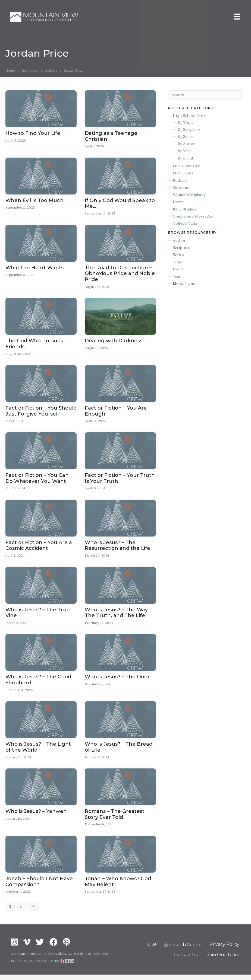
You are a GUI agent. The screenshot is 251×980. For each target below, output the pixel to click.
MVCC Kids (183, 173)
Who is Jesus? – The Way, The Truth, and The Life (117, 615)
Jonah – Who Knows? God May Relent (118, 886)
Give (152, 950)
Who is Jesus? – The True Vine (38, 615)
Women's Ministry (189, 195)
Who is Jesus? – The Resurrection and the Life (117, 548)
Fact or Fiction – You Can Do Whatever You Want (37, 480)
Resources (30, 70)
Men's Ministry (186, 166)
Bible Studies (184, 209)
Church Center (183, 950)
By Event (186, 158)
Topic (178, 262)
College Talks (185, 223)
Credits (41, 966)
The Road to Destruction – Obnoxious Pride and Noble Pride (120, 274)
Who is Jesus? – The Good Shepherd (38, 683)
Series (178, 255)
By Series (186, 136)
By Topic (186, 122)
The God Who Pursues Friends (34, 345)
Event (178, 269)
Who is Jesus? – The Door (117, 680)
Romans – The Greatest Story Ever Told (115, 818)
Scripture (181, 248)
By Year (184, 151)
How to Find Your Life (33, 133)
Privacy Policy (224, 950)
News (178, 202)
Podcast (180, 180)
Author (179, 240)
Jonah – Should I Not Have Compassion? (39, 886)
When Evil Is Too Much (34, 201)
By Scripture (189, 129)
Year (177, 276)
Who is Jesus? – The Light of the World (38, 751)
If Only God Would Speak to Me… (120, 204)
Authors (51, 70)
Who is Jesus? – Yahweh (36, 815)
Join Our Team (223, 960)
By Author (187, 144)
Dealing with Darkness (114, 342)
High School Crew (189, 116)
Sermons (181, 187)
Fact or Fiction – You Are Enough (116, 413)
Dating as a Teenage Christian (111, 136)
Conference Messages (193, 216)
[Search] (205, 95)
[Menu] (237, 17)
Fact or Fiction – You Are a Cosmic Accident (39, 548)
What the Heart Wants (34, 269)
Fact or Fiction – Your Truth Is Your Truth (120, 480)
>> (33, 912)
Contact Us (186, 960)
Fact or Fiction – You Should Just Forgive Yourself (41, 413)
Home (10, 70)
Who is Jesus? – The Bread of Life (119, 751)
